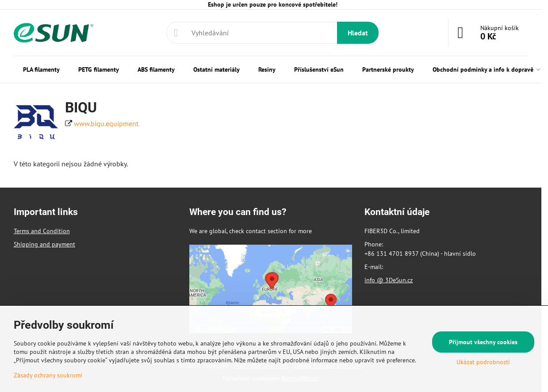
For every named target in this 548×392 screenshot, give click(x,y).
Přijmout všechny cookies (483, 342)
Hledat (358, 33)
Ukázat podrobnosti (483, 362)
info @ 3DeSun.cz (389, 280)
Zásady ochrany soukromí (48, 375)
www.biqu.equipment (106, 123)
